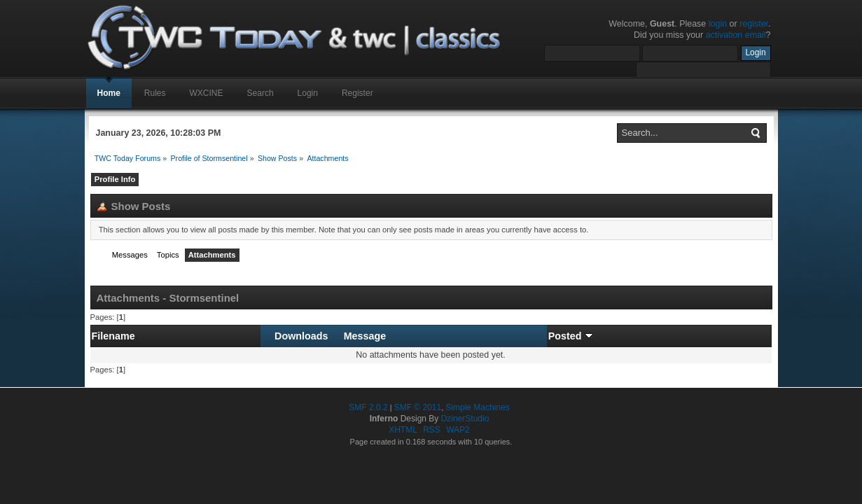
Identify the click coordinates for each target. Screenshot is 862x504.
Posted (571, 336)
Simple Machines (477, 407)
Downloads (301, 336)
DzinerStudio (465, 419)
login (718, 24)
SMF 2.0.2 (368, 407)
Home (109, 93)
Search (260, 93)
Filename (113, 336)
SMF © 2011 (418, 407)
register (754, 24)
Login (308, 93)
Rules (155, 93)
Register (357, 93)
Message (365, 336)
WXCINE (207, 93)
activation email (736, 35)
